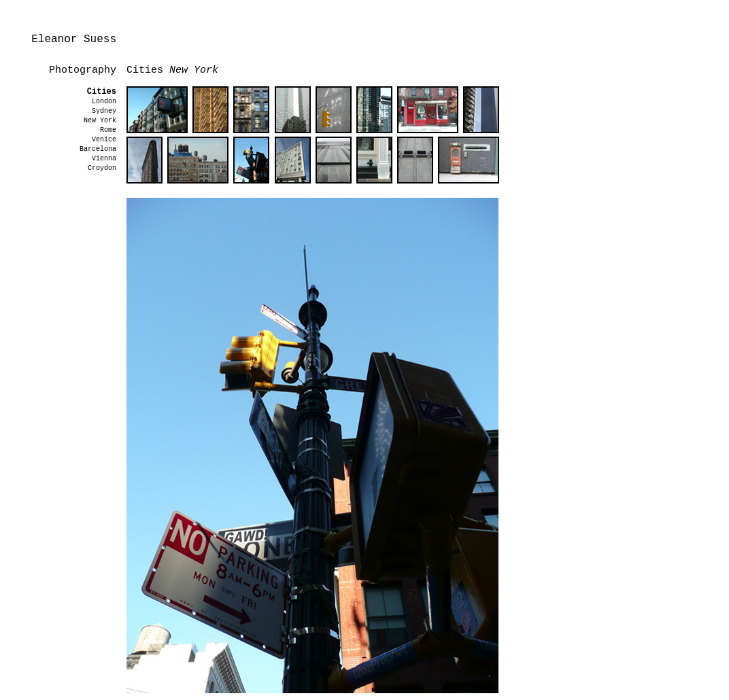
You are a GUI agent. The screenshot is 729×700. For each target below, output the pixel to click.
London (104, 102)
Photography (83, 70)
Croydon (102, 168)
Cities (102, 92)
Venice (104, 140)
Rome (108, 130)
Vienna (104, 159)
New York (100, 121)
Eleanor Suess (74, 39)
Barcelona (98, 149)
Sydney (104, 111)
